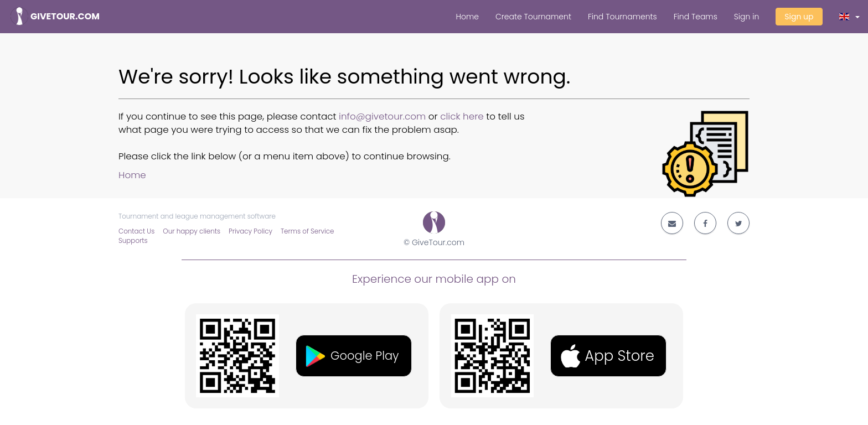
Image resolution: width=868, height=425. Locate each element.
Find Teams (696, 17)
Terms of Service (308, 231)
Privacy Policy (250, 231)
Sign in (746, 17)
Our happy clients (192, 231)
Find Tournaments (622, 17)
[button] (850, 17)
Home (467, 17)
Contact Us (136, 231)
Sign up (799, 17)
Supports (133, 241)
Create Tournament (533, 17)
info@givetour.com (382, 116)
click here (462, 116)
